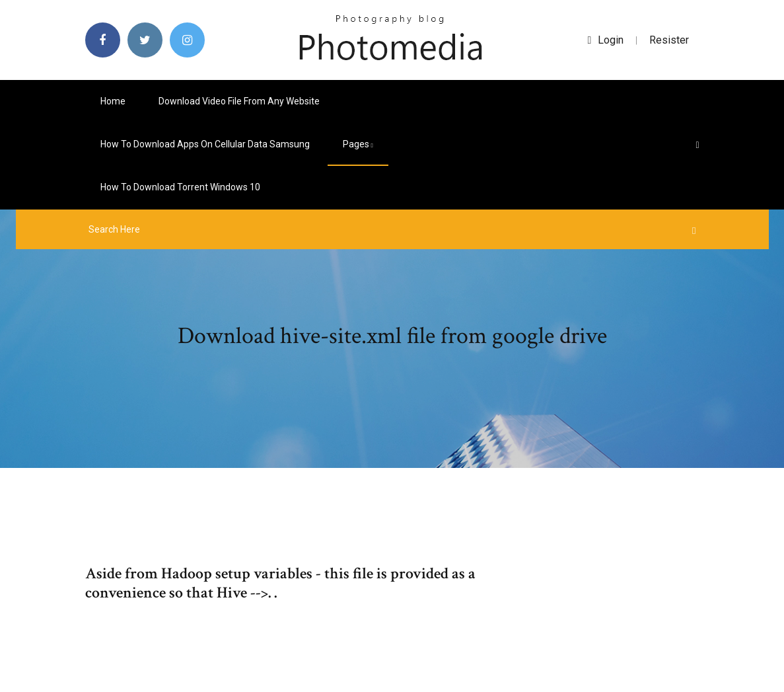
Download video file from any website (239, 101)
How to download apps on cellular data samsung (205, 144)
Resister (669, 40)
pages (358, 144)
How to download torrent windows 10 (180, 187)
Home (113, 101)
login (606, 40)
